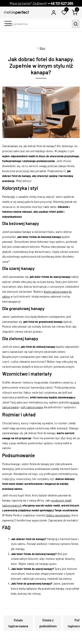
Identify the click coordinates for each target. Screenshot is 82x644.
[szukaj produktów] (38, 24)
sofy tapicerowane (32, 407)
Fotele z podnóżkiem (48, 623)
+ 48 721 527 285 (61, 3)
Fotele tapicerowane (18, 623)
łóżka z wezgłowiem (58, 515)
